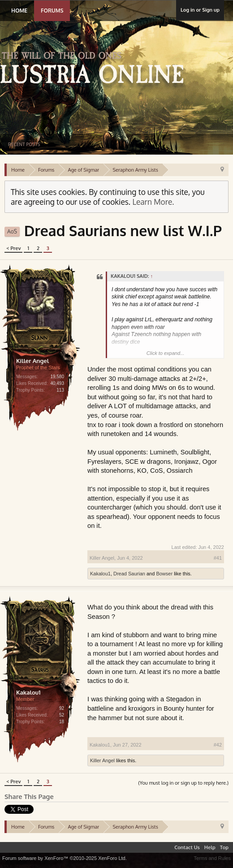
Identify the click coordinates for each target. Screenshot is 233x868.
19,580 (57, 377)
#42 (218, 745)
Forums (52, 11)
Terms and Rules (212, 858)
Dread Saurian (129, 574)
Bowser (164, 574)
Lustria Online (95, 69)
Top (224, 847)
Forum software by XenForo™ (65, 858)
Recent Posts (24, 144)
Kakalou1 (100, 574)
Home (19, 11)
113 (60, 390)
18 (62, 722)
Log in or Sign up (200, 10)
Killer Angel (32, 361)
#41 (218, 558)
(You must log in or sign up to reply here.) (183, 783)
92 (62, 708)
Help (210, 847)
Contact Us (187, 847)
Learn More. (153, 202)
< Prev (13, 248)
